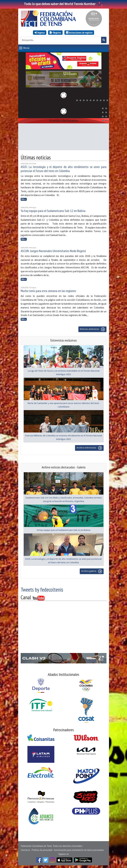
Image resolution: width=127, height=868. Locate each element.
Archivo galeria (92, 571)
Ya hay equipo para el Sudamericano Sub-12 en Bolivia (53, 211)
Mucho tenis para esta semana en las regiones (48, 291)
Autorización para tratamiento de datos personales (79, 850)
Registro (55, 33)
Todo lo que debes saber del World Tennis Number (64, 4)
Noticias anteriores (92, 329)
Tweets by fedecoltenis (42, 590)
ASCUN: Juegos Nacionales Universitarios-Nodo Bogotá (53, 251)
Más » (24, 199)
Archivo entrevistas (89, 448)
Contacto (25, 850)
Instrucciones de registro (79, 33)
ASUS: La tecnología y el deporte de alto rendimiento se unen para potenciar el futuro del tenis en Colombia (64, 169)
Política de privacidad (42, 850)
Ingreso (40, 33)
